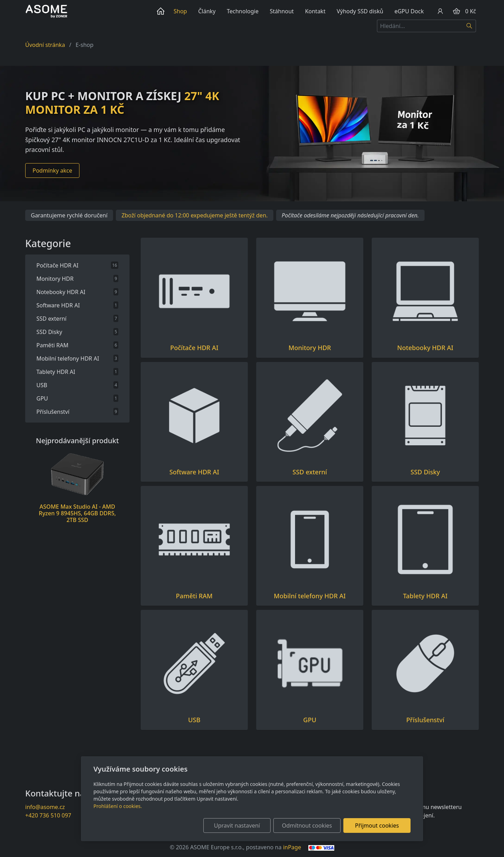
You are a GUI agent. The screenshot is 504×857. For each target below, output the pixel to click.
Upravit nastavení (237, 825)
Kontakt (315, 11)
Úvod (162, 11)
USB (194, 720)
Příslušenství (425, 720)
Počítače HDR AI (194, 348)
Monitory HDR (310, 348)
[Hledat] (470, 26)
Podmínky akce (52, 170)
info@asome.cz (45, 807)
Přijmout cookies (377, 825)
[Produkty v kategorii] (194, 291)
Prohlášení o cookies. (118, 806)
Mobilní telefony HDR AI (310, 596)
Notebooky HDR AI (425, 348)
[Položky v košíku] (456, 11)
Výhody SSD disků (360, 11)
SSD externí (310, 472)
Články (207, 11)
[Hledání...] (420, 26)
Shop (180, 11)
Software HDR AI (194, 472)
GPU (310, 720)
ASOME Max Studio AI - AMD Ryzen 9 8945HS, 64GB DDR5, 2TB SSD (77, 513)
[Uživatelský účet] (440, 11)
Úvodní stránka (45, 45)
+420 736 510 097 (48, 815)
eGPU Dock (409, 11)
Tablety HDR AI (425, 596)
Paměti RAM (194, 596)
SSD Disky (425, 472)
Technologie (243, 11)
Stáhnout (282, 11)
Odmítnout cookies (307, 825)
